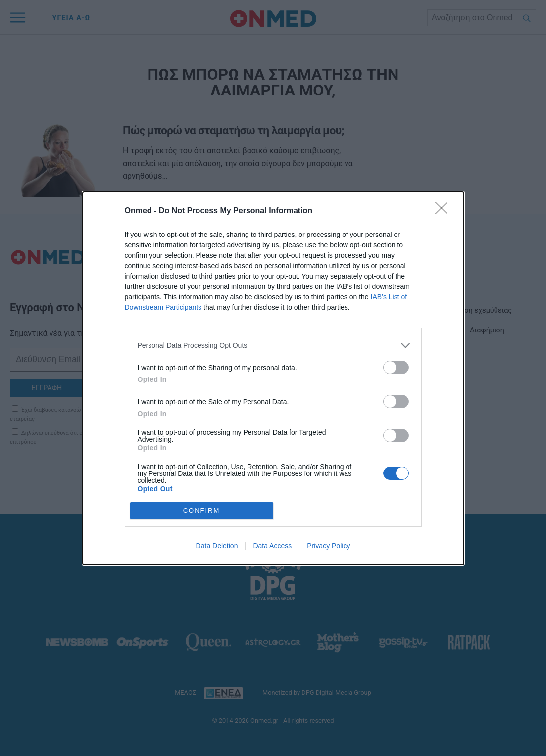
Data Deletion (217, 546)
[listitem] (273, 346)
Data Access (272, 546)
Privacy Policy (328, 546)
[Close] (445, 211)
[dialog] (273, 378)
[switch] (396, 367)
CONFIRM (202, 510)
